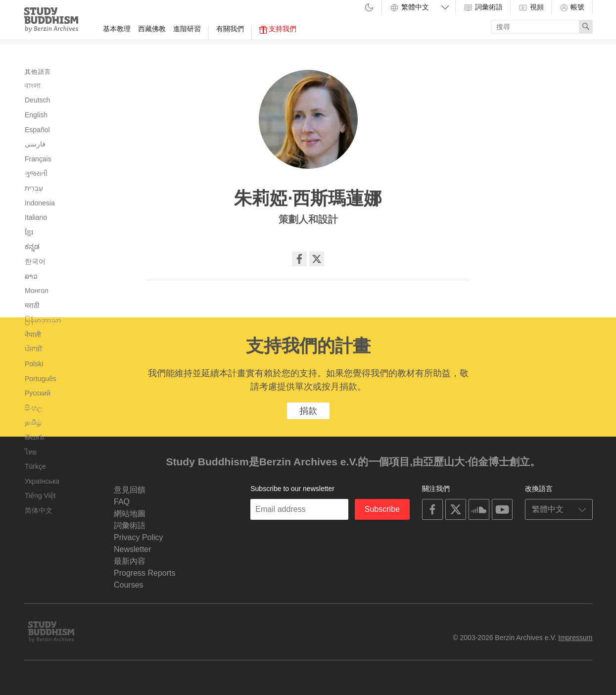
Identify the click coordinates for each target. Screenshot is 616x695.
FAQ (122, 502)
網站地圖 (130, 514)
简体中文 (39, 510)
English (36, 115)
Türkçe (35, 466)
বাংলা (33, 86)
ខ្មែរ (29, 232)
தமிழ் (33, 422)
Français (38, 159)
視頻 (531, 7)
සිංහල (34, 408)
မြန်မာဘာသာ (43, 320)
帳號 (572, 7)
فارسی (35, 144)
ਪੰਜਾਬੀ (33, 349)
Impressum (575, 638)
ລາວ (31, 276)
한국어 (35, 261)
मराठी (32, 305)
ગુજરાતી (36, 173)
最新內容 (130, 561)
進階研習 (187, 29)
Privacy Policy (139, 537)
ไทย (31, 452)
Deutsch (37, 100)
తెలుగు (34, 437)
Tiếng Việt (40, 496)
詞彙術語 (483, 7)
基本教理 (117, 29)
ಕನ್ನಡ (32, 247)
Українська (42, 481)
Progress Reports (145, 573)
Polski (34, 364)
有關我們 (230, 29)
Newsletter (133, 549)
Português (41, 379)
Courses (129, 585)
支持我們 (278, 29)
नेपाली (33, 335)
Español (37, 130)
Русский (38, 393)
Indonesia (40, 203)
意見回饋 (130, 490)
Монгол (37, 291)
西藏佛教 (152, 29)
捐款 (308, 411)
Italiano (36, 217)
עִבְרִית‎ (34, 188)
